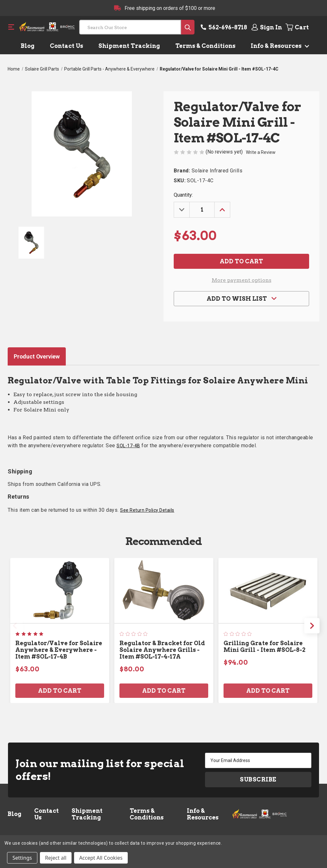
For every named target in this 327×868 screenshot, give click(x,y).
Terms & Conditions (205, 46)
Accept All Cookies (101, 858)
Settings (22, 858)
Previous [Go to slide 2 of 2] (15, 626)
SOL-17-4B (128, 446)
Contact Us (66, 46)
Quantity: (183, 195)
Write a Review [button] (261, 152)
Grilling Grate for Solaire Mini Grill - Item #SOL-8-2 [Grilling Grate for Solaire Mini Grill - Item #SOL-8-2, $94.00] (264, 646)
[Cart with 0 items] (302, 27)
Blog (28, 46)
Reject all (56, 858)
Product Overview (37, 356)
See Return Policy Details (147, 510)
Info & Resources (279, 46)
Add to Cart (60, 691)
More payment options (242, 280)
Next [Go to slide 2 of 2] (312, 626)
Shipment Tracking (129, 46)
